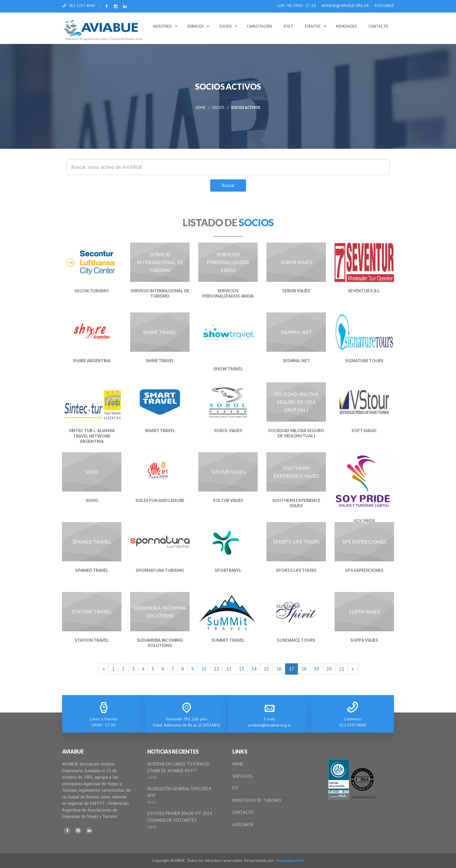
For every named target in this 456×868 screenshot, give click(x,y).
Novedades (347, 26)
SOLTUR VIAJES (228, 500)
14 (254, 669)
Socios (226, 26)
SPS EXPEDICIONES (364, 570)
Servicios (196, 26)
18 (304, 669)
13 (241, 669)
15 (266, 669)
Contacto (378, 26)
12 (229, 669)
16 (279, 669)
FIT (236, 788)
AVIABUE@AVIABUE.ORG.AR (345, 6)
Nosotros (162, 26)
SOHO (92, 500)
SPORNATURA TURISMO (160, 570)
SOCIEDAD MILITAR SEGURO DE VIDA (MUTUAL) (296, 433)
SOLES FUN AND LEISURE (160, 500)
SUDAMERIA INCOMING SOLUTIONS (160, 643)
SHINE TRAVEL (160, 361)
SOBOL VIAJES (228, 431)
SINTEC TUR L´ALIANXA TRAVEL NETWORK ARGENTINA (92, 436)
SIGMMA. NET (296, 361)
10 (204, 669)
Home (201, 108)
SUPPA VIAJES (364, 640)
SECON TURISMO (92, 291)
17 (291, 669)
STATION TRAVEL (92, 640)
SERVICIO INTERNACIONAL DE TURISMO (160, 293)
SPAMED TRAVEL (92, 570)
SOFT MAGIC (364, 431)
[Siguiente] (353, 669)
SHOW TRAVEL (228, 369)
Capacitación (259, 26)
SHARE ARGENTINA (92, 361)
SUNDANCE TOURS (296, 640)
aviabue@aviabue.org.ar (269, 725)
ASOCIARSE (384, 6)
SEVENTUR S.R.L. (364, 291)
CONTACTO (243, 812)
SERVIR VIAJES (296, 291)
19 (317, 669)
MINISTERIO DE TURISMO (257, 800)
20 (329, 669)
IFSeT (288, 26)
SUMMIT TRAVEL (228, 640)
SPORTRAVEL (228, 570)
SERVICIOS (242, 776)
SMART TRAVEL (160, 431)
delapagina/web (290, 860)
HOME (238, 764)
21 (342, 669)
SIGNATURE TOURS (364, 361)
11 (216, 669)
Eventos (313, 26)
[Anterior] (104, 669)
